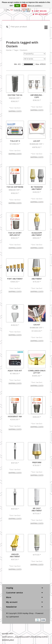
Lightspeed (14, 617)
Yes (17, 6)
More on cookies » (35, 6)
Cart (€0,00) (39, 11)
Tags (16, 50)
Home (9, 50)
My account (40, 14)
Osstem (24, 50)
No (24, 6)
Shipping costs (15, 111)
